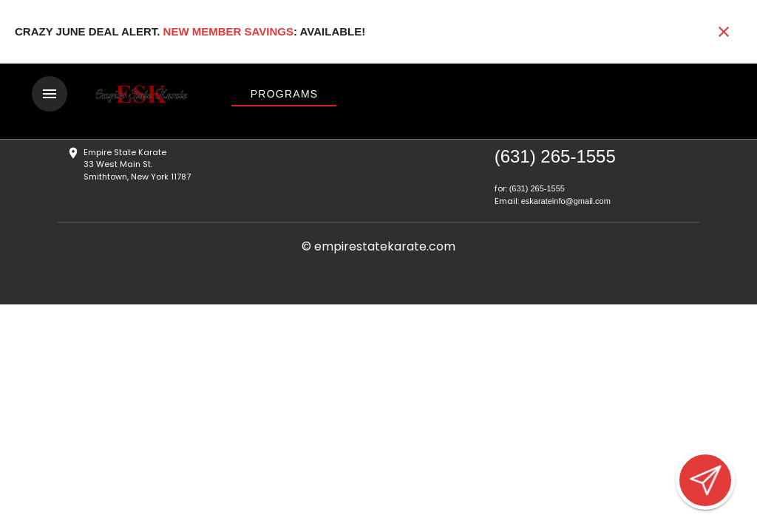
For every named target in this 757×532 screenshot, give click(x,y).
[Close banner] (724, 32)
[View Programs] (284, 94)
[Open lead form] (705, 480)
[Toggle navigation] (50, 94)
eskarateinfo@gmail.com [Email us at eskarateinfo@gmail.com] (566, 201)
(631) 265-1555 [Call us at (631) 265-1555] (555, 156)
